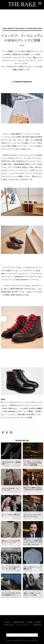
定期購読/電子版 (19, 618)
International (37, 620)
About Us (8, 618)
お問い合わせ (9, 620)
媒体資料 (38, 618)
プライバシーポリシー (23, 620)
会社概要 (30, 618)
